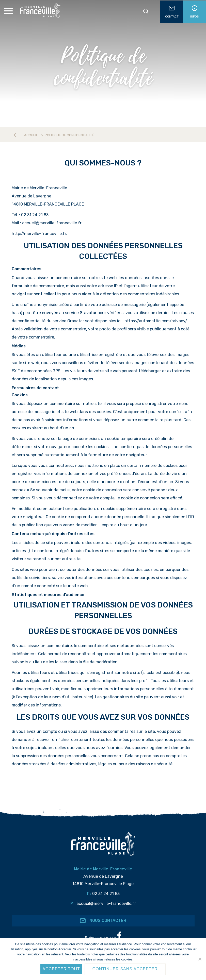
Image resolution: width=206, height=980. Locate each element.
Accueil (31, 135)
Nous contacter (103, 921)
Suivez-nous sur (103, 936)
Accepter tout (61, 969)
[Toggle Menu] (9, 11)
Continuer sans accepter (125, 969)
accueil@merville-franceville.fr (106, 903)
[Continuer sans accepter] (200, 959)
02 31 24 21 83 (106, 894)
